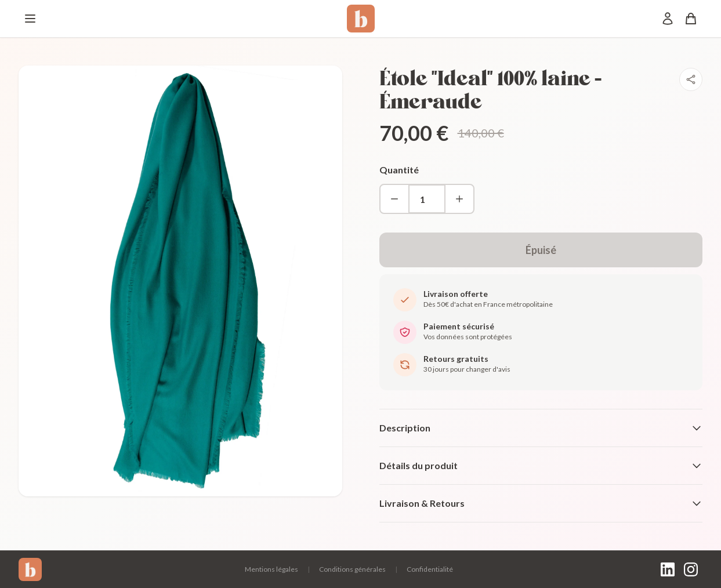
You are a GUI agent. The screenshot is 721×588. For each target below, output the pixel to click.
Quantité (399, 170)
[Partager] (691, 79)
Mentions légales (271, 569)
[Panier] (691, 19)
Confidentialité (430, 569)
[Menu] (30, 19)
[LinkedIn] (668, 569)
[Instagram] (691, 569)
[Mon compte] (668, 19)
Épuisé (541, 250)
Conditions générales (352, 569)
